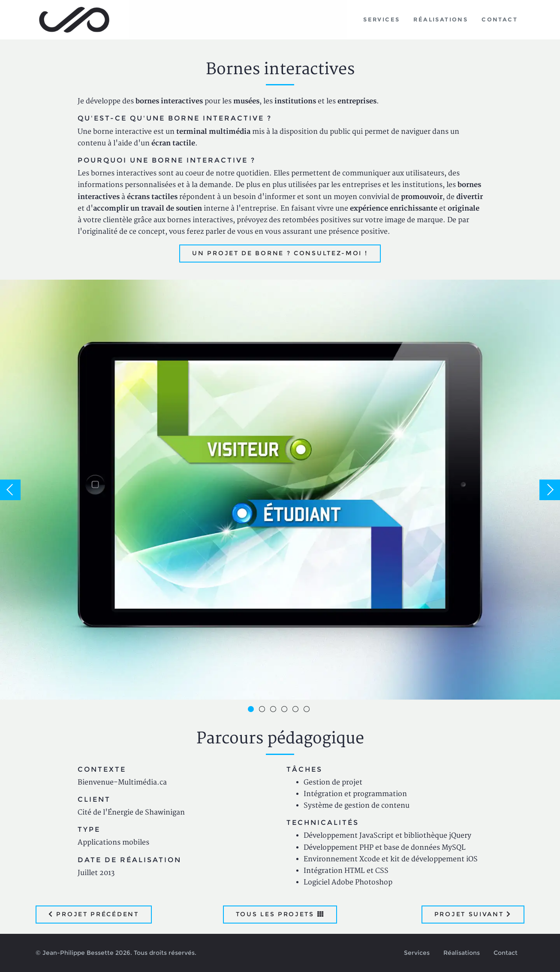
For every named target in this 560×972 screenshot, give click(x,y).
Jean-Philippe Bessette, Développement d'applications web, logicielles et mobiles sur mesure (74, 20)
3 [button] (274, 710)
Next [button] (550, 490)
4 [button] (286, 710)
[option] (280, 490)
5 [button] (297, 710)
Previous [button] (10, 490)
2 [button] (263, 710)
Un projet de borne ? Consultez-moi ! (280, 253)
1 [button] (252, 710)
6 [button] (308, 710)
